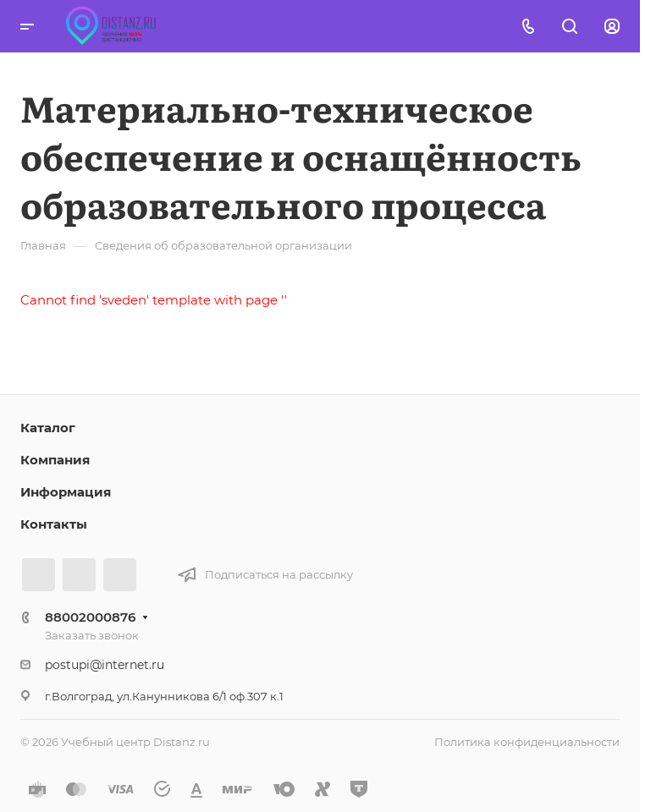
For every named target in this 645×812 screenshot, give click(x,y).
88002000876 (90, 617)
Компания (55, 460)
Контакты (54, 524)
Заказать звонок (92, 635)
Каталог (48, 428)
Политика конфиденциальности (527, 742)
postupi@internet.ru (105, 665)
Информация (66, 492)
